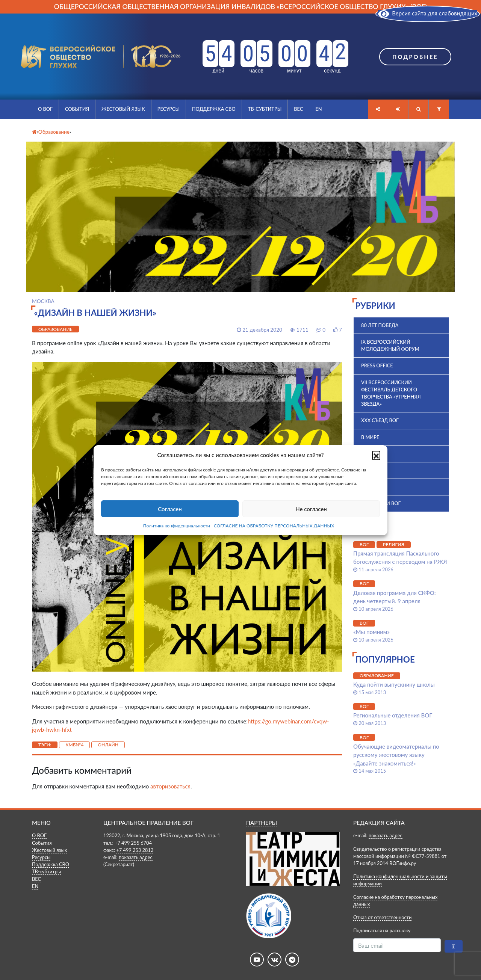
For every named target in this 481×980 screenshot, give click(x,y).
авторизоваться (170, 786)
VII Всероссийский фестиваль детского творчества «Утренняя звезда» (391, 393)
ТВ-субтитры (265, 109)
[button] (376, 455)
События (77, 109)
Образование (55, 329)
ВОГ (366, 454)
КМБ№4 (74, 745)
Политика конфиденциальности (177, 526)
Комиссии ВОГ (381, 503)
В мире (370, 437)
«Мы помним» (371, 632)
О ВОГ (45, 109)
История (373, 487)
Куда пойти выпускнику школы (394, 684)
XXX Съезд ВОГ (380, 420)
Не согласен (311, 509)
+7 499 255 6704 (133, 843)
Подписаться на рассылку (382, 930)
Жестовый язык (123, 109)
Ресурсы (169, 109)
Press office (377, 365)
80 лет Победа (380, 325)
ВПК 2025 (372, 470)
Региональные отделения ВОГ (393, 715)
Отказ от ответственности (382, 917)
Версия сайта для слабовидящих (428, 13)
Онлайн (108, 745)
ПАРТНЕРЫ (262, 823)
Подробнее (415, 57)
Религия (394, 544)
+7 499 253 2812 (135, 850)
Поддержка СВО (214, 109)
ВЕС (298, 109)
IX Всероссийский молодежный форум (390, 345)
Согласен (170, 509)
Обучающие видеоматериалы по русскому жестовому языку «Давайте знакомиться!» (396, 755)
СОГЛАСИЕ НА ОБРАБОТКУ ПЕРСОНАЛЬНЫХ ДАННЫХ (274, 526)
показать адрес (136, 857)
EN (318, 109)
